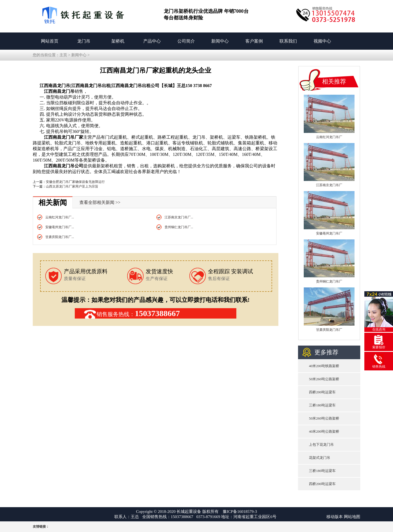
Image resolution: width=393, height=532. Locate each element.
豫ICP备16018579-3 (240, 512)
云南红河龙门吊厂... (60, 217)
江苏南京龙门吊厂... (179, 217)
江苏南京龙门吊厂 (329, 185)
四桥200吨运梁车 (322, 392)
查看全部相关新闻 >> (100, 202)
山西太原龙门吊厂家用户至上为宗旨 (72, 186)
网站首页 (50, 41)
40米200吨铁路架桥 (324, 366)
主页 (63, 55)
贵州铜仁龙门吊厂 (329, 281)
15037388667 (157, 313)
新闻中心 (220, 41)
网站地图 (352, 517)
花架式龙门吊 (320, 458)
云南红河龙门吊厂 (329, 137)
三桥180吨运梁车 (322, 405)
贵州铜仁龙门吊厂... (179, 227)
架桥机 (118, 41)
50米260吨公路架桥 (324, 379)
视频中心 (322, 41)
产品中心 (152, 41)
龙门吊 (84, 41)
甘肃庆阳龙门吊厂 (329, 330)
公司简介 (186, 41)
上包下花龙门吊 (321, 445)
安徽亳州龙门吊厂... (60, 227)
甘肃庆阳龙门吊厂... (60, 237)
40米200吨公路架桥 (324, 431)
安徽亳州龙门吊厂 (329, 233)
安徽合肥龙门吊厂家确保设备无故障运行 (75, 182)
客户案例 (254, 41)
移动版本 (335, 517)
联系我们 (288, 41)
